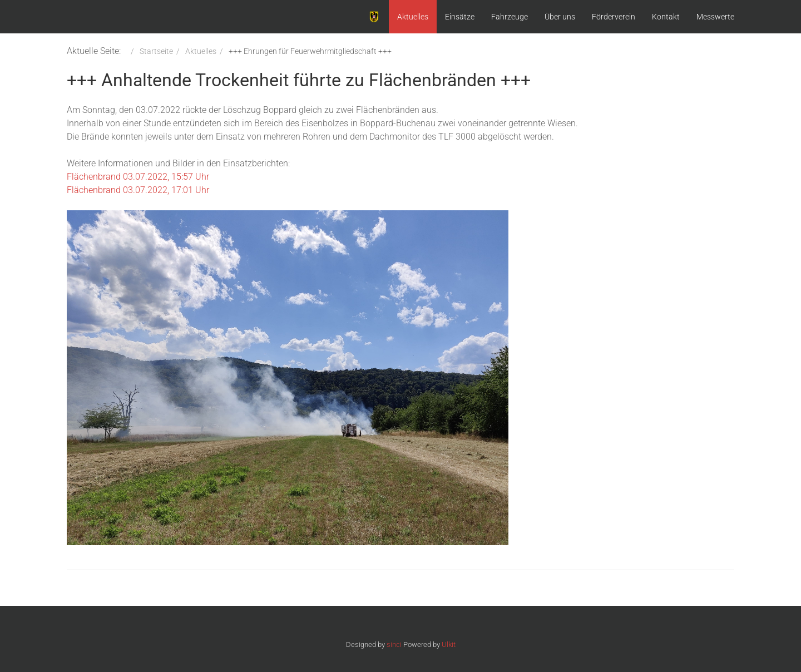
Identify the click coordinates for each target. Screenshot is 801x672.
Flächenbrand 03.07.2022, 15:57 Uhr (138, 177)
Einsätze (460, 17)
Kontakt (666, 17)
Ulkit (449, 644)
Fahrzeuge (510, 17)
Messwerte (715, 17)
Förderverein (614, 17)
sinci (394, 644)
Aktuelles (413, 17)
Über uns (560, 17)
